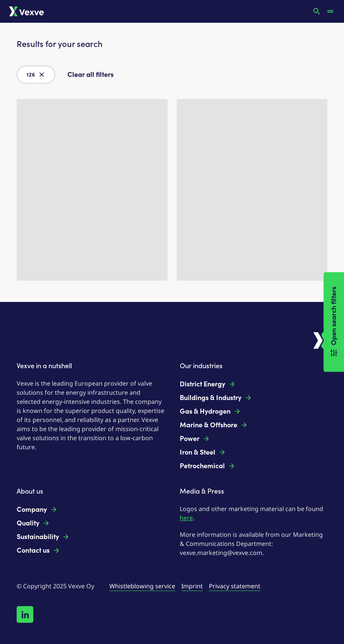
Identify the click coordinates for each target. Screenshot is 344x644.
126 (36, 75)
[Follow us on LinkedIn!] (25, 614)
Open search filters (334, 322)
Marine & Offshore (214, 425)
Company (37, 510)
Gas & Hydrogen (210, 411)
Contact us (38, 550)
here (186, 518)
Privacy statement (235, 586)
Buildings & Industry (216, 398)
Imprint (192, 586)
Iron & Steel (203, 452)
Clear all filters (90, 75)
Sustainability (43, 537)
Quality (33, 523)
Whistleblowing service (142, 586)
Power (195, 439)
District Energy (208, 384)
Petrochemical (208, 466)
